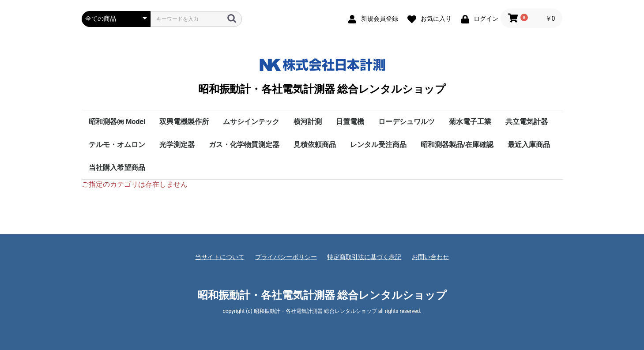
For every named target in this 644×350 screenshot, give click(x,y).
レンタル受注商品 (378, 145)
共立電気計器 (527, 122)
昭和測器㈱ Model (117, 122)
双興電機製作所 (184, 122)
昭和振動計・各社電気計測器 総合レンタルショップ (322, 74)
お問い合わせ (430, 257)
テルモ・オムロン (117, 145)
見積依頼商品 (315, 145)
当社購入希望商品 (117, 167)
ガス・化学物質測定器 (244, 145)
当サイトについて (220, 257)
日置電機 (350, 122)
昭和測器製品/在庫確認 (457, 145)
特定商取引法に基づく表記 (364, 257)
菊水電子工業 (470, 122)
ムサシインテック (251, 122)
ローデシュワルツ (407, 122)
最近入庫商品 (529, 145)
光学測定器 (177, 145)
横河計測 (308, 122)
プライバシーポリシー (286, 257)
